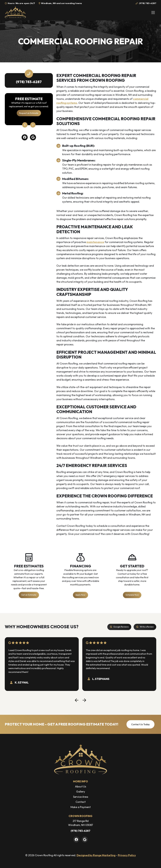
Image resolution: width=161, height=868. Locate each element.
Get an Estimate (29, 595)
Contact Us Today (140, 724)
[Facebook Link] (25, 137)
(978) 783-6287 (146, 3)
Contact (81, 802)
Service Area (81, 797)
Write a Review (145, 627)
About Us (81, 786)
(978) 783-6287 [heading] (29, 82)
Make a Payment (81, 807)
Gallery (81, 792)
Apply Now (80, 595)
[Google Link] (33, 137)
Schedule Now (132, 595)
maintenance (95, 242)
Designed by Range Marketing (96, 855)
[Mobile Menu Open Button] (153, 13)
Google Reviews (119, 627)
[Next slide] (33, 125)
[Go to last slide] (25, 125)
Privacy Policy (127, 855)
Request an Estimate (29, 113)
